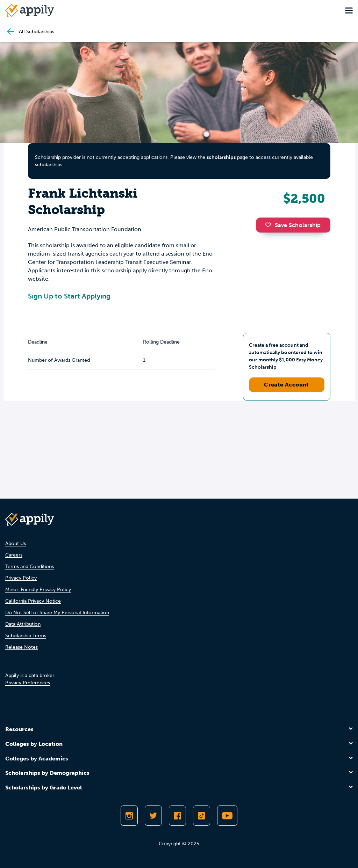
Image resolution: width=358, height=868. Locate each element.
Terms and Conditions (30, 567)
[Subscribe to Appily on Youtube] (227, 816)
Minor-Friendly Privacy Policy (38, 590)
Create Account (287, 385)
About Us (16, 543)
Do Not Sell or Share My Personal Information (57, 613)
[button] (270, 225)
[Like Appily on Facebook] (177, 816)
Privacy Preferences (28, 683)
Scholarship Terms (26, 636)
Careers (14, 555)
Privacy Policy (21, 578)
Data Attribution (23, 624)
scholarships (221, 157)
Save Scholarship (293, 225)
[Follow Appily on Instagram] (129, 816)
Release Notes (22, 647)
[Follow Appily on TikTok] (202, 816)
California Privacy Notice (33, 601)
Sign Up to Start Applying (69, 296)
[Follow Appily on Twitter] (153, 816)
